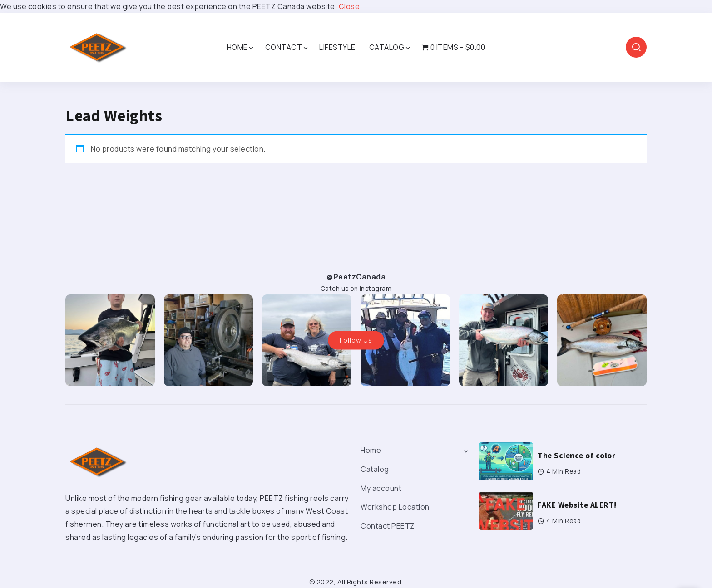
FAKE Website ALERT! (577, 505)
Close (349, 6)
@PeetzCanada (356, 277)
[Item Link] (506, 461)
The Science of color (576, 456)
